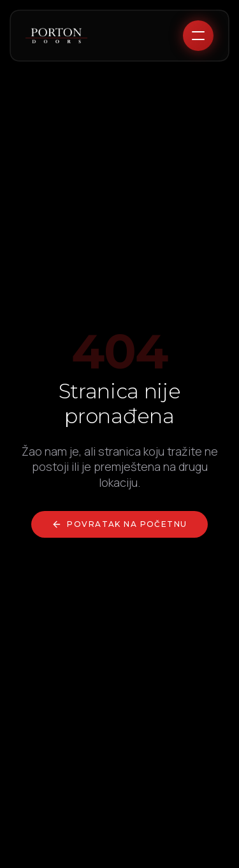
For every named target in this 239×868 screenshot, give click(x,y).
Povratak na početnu (119, 524)
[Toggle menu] (198, 36)
